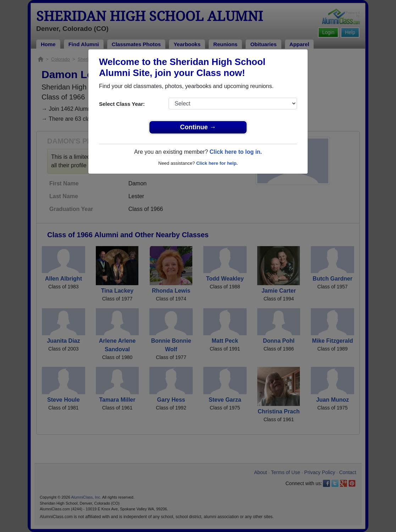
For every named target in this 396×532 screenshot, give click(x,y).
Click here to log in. (236, 152)
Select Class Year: (122, 104)
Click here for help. (217, 163)
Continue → (198, 127)
